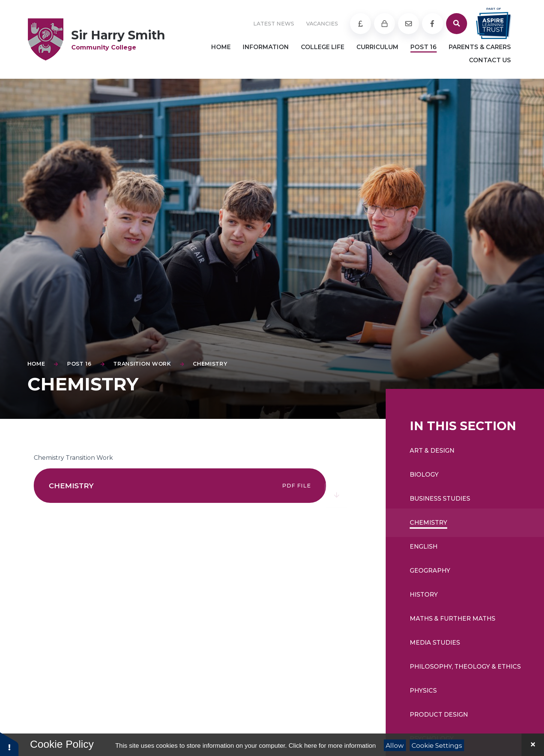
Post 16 (79, 364)
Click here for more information (332, 746)
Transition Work (142, 364)
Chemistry (210, 364)
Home (36, 364)
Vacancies (322, 24)
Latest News (274, 24)
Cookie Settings (437, 745)
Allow (395, 745)
